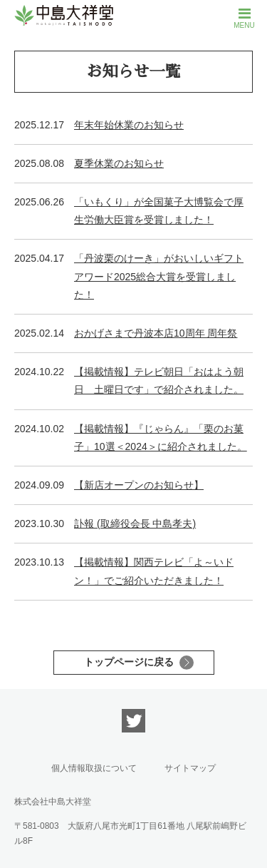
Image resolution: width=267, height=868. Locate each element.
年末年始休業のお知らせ (129, 125)
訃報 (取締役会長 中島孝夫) (135, 524)
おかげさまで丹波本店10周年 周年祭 (156, 333)
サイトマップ (190, 768)
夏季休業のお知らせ (119, 163)
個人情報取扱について (94, 768)
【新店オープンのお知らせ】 (139, 485)
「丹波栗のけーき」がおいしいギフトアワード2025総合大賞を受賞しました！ (159, 276)
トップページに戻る (129, 662)
